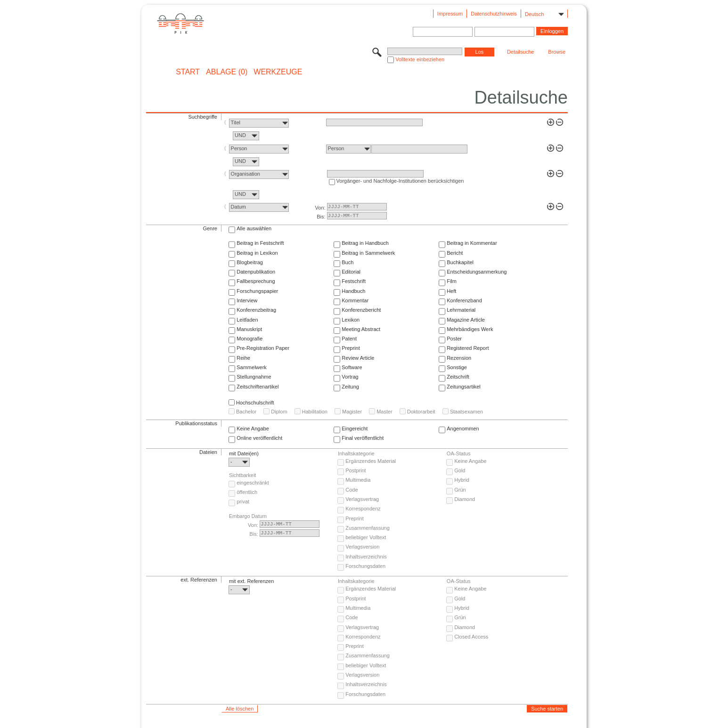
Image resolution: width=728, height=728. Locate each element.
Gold (460, 470)
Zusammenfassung (368, 528)
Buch (348, 262)
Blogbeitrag (250, 262)
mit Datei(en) (244, 453)
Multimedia (358, 480)
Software (352, 367)
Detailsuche (520, 52)
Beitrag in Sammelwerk (368, 253)
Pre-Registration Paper (263, 348)
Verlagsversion (362, 547)
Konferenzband (464, 300)
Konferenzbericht (361, 310)
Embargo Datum (248, 516)
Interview (247, 300)
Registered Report (468, 348)
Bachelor (246, 412)
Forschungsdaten (365, 566)
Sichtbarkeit (242, 475)
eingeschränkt (253, 483)
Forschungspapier (257, 291)
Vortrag (350, 377)
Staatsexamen (466, 412)
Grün (460, 490)
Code (352, 490)
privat (243, 502)
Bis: (321, 217)
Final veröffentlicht (363, 438)
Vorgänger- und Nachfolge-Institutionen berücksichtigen (400, 181)
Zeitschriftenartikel (258, 387)
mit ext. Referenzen (251, 581)
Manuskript (249, 329)
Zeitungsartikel (464, 387)
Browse (557, 52)
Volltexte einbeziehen (420, 59)
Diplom (279, 412)
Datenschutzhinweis (494, 14)
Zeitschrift (458, 377)
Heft (451, 291)
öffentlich (247, 492)
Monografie (249, 339)
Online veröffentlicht (259, 438)
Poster (454, 339)
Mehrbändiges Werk (470, 329)
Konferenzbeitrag (256, 310)
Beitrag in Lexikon (257, 253)
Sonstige (457, 367)
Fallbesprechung (256, 281)
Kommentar (355, 300)
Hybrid (462, 480)
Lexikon (351, 320)
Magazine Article (466, 320)
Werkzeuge (278, 72)
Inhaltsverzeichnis (366, 557)
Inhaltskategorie (356, 453)
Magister (352, 412)
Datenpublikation (256, 272)
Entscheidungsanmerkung (477, 272)
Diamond (465, 499)
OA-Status (459, 453)
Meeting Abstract (361, 329)
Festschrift (354, 281)
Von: (320, 208)
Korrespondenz (363, 509)
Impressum (450, 14)
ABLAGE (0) (227, 72)
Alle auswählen (254, 228)
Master (384, 412)
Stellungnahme (254, 377)
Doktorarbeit (421, 412)
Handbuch (353, 291)
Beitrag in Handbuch (365, 243)
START (188, 72)
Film (452, 281)
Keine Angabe (253, 429)
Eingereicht (355, 429)
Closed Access (471, 637)
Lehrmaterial (461, 310)
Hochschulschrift (255, 403)
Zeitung (350, 387)
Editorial (351, 272)
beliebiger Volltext (366, 537)
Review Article (358, 358)
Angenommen (463, 429)
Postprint (356, 470)
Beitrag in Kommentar (472, 243)
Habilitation (315, 412)
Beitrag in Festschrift (260, 243)
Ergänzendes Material (371, 461)
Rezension (459, 358)
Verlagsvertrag (362, 499)
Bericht (455, 253)
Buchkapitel (460, 262)
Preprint (351, 348)
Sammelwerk (252, 367)
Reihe (243, 358)
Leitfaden (247, 320)
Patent (349, 339)
